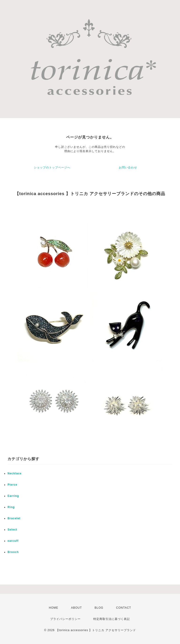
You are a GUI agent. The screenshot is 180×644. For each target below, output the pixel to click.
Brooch (13, 552)
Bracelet (14, 518)
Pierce (12, 485)
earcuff (13, 541)
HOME (54, 608)
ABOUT (76, 608)
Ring (11, 507)
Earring (13, 496)
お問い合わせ (128, 167)
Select (12, 530)
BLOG (99, 608)
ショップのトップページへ (52, 167)
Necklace (15, 473)
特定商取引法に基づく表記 (112, 619)
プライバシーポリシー (65, 619)
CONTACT (124, 608)
